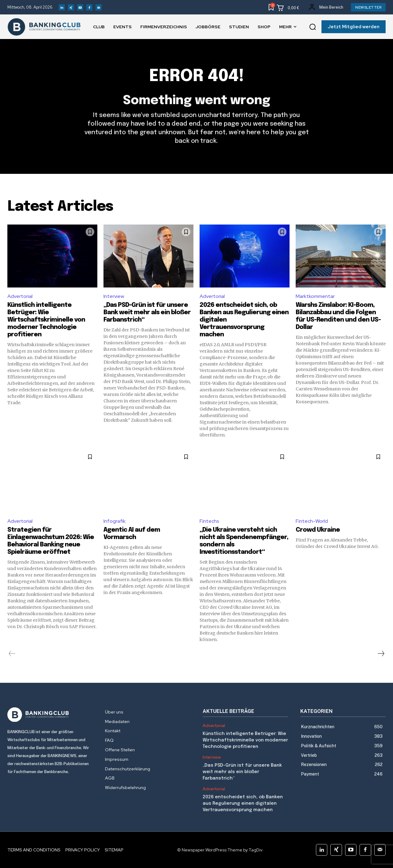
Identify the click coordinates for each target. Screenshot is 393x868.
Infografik (115, 521)
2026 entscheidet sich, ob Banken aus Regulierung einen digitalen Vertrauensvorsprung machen (243, 803)
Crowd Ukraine (318, 530)
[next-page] (381, 654)
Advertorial (20, 296)
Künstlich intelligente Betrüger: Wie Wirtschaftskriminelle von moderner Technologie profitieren (46, 320)
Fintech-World (312, 521)
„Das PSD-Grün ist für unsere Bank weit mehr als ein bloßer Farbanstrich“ (147, 313)
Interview (114, 296)
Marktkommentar (315, 296)
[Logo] (50, 715)
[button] (313, 27)
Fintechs (209, 521)
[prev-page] (12, 654)
